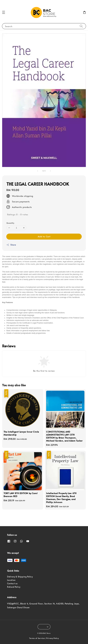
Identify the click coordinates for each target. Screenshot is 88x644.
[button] (4, 12)
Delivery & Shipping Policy (20, 577)
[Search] (81, 26)
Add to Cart (44, 236)
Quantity (10, 223)
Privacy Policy (53, 638)
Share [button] (11, 245)
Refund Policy (14, 587)
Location (11, 580)
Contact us (12, 583)
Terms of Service (37, 638)
